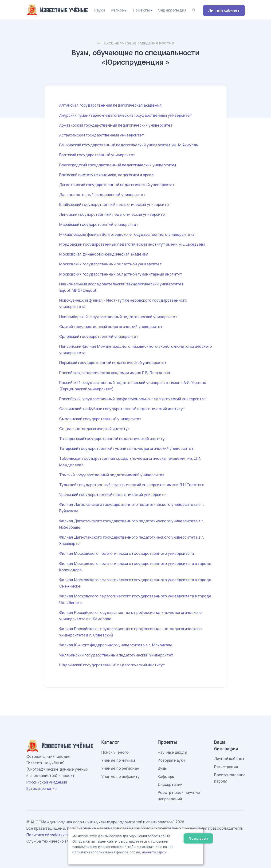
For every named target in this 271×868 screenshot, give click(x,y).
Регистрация (226, 767)
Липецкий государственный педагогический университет (113, 214)
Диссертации (170, 784)
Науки (99, 10)
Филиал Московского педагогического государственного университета (127, 553)
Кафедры (166, 776)
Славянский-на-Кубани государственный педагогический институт (122, 409)
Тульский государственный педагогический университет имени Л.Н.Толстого (132, 485)
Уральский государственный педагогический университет (114, 495)
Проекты (141, 10)
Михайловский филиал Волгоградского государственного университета (127, 234)
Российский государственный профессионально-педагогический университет (133, 399)
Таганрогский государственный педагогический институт (113, 439)
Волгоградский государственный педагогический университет (118, 165)
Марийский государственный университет (99, 224)
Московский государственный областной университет (110, 264)
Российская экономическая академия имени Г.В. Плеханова (115, 373)
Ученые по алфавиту (120, 776)
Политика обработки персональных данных (67, 835)
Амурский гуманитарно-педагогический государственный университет (126, 115)
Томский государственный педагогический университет (112, 475)
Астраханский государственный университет (102, 135)
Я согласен (198, 838)
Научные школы (172, 752)
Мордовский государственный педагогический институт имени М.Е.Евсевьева (132, 244)
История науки (171, 760)
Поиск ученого (115, 752)
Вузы (162, 768)
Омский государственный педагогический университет (111, 327)
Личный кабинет (224, 10)
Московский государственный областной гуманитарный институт (121, 274)
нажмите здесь (154, 852)
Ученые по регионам (120, 768)
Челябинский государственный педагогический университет (116, 655)
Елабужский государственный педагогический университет (115, 204)
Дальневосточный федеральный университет (102, 195)
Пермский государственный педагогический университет (113, 363)
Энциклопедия (172, 10)
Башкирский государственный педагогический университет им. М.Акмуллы (129, 145)
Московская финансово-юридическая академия (104, 254)
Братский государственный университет (97, 155)
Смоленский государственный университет (100, 419)
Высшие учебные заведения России (139, 43)
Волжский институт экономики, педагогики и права (106, 175)
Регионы (119, 10)
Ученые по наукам (118, 760)
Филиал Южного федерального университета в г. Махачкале (116, 645)
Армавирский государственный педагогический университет (116, 125)
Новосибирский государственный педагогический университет (118, 317)
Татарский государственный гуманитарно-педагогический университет (126, 448)
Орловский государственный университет (99, 336)
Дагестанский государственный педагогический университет (117, 185)
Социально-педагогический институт (94, 429)
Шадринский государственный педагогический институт (112, 665)
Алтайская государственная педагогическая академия (110, 105)
